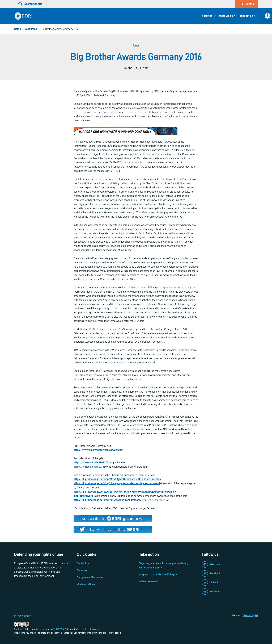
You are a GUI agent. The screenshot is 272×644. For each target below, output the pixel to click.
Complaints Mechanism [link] (90, 577)
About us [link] (207, 16)
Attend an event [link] (148, 581)
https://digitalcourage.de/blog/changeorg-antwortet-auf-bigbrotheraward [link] (117, 483)
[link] (267, 16)
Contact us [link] (83, 563)
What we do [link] (226, 16)
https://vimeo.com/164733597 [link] (91, 467)
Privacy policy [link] (22, 616)
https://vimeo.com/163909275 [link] (91, 462)
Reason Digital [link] (251, 615)
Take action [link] (246, 16)
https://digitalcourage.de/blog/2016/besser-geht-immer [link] (106, 500)
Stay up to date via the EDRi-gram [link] (159, 574)
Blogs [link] (136, 45)
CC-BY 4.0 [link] (61, 629)
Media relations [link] (86, 584)
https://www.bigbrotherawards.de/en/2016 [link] (98, 450)
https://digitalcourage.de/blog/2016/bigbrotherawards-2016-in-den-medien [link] (117, 479)
